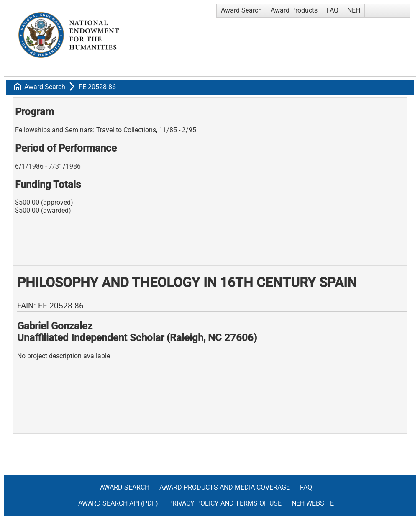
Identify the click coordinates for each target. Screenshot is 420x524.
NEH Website (313, 503)
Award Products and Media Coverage (225, 487)
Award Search (241, 10)
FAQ (332, 10)
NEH (354, 10)
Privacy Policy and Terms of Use (225, 503)
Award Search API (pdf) (118, 503)
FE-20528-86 (97, 87)
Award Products (294, 10)
